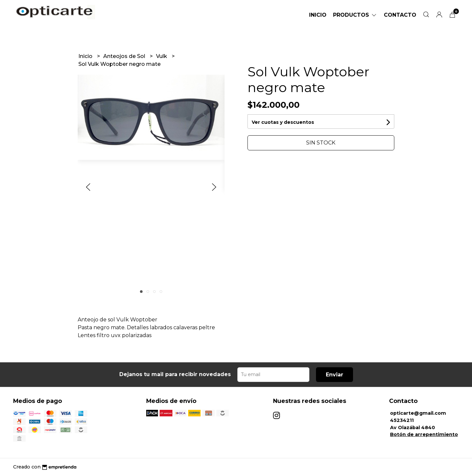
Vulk (162, 56)
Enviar (334, 375)
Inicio (318, 15)
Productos (355, 15)
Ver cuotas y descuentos (283, 122)
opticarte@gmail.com (418, 413)
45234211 (402, 420)
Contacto (400, 15)
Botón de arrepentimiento (424, 434)
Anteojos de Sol (125, 56)
